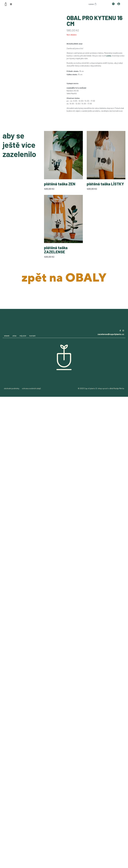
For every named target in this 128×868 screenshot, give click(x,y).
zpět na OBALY (64, 277)
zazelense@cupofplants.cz (111, 334)
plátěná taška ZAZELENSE (56, 250)
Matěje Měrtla (119, 388)
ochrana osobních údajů (31, 388)
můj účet (23, 336)
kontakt (33, 336)
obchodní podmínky (12, 388)
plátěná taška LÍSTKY (105, 184)
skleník (7, 336)
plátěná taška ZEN (60, 184)
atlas (14, 336)
